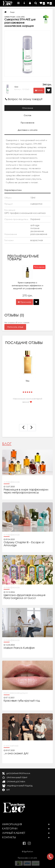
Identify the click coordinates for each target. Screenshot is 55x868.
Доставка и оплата (28, 130)
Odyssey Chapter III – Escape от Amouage (24, 544)
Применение (27, 123)
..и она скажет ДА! (16, 753)
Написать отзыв (15, 327)
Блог (7, 444)
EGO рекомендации (16, 693)
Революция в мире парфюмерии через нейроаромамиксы (26, 491)
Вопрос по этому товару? (24, 99)
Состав (27, 115)
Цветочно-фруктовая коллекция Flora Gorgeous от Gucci (24, 597)
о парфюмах (12, 482)
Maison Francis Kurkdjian (19, 648)
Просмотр (24, 302)
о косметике (11, 746)
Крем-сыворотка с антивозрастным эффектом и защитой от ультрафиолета (27, 285)
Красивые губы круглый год (22, 701)
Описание (28, 108)
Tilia (27, 381)
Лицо (12, 12)
